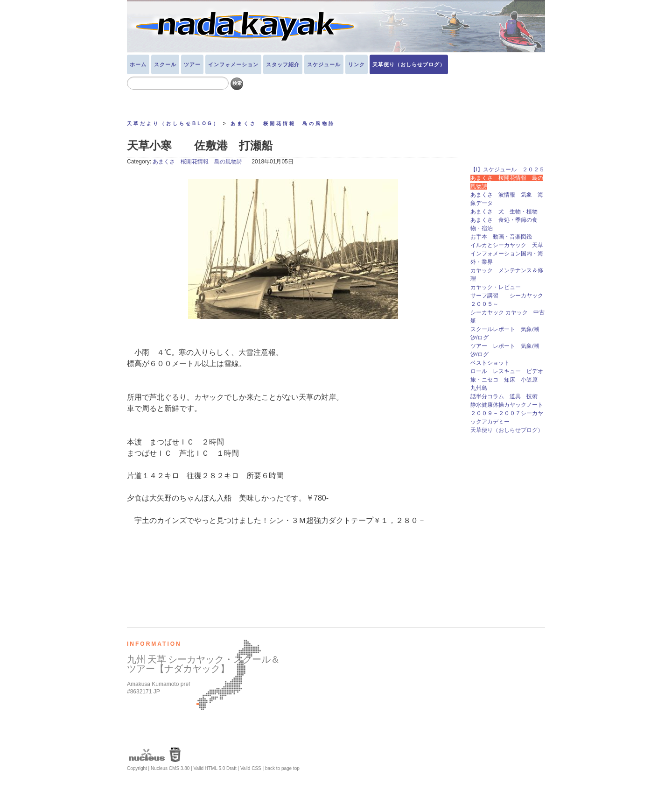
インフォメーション (233, 64)
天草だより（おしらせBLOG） (173, 124)
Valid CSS (251, 768)
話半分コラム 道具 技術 (504, 396)
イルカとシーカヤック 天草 (507, 245)
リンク (357, 64)
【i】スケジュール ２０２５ (507, 169)
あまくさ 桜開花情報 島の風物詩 (283, 124)
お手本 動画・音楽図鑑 (504, 237)
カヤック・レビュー (496, 287)
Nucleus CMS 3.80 (170, 768)
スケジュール (324, 64)
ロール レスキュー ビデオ (507, 371)
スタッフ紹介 (283, 64)
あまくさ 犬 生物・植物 (504, 212)
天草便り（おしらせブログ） (409, 64)
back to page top (282, 768)
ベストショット (490, 363)
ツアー (192, 64)
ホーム (138, 64)
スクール (165, 64)
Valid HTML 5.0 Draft (215, 768)
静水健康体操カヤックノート (507, 405)
